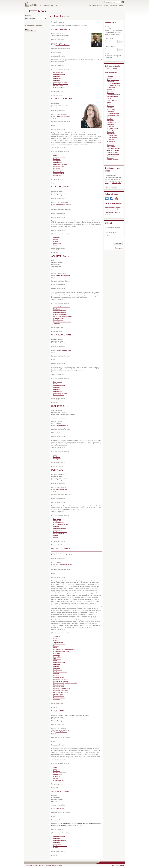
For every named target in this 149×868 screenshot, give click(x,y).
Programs (100, 6)
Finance (109, 104)
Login (108, 187)
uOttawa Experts (111, 233)
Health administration (59, 75)
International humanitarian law (62, 689)
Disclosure (110, 91)
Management (111, 124)
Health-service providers (60, 82)
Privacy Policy (50, 866)
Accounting (110, 76)
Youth (55, 245)
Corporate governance (113, 85)
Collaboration (111, 82)
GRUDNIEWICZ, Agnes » (62, 335)
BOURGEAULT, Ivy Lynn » (62, 99)
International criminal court (61, 679)
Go (120, 41)
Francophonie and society (60, 524)
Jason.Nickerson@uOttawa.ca (64, 564)
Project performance (113, 152)
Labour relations (112, 123)
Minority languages (59, 534)
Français (121, 6)
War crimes (56, 700)
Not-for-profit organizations (61, 84)
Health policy (57, 80)
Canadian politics (58, 642)
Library (94, 6)
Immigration (57, 676)
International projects (113, 115)
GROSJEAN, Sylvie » (60, 256)
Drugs (55, 648)
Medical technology (59, 320)
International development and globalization (65, 683)
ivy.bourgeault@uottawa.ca (63, 116)
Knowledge (56, 777)
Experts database (30, 18)
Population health (58, 86)
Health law (56, 666)
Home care (56, 674)
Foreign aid (56, 653)
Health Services (58, 775)
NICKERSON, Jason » (61, 549)
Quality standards (112, 156)
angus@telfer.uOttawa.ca (63, 45)
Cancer (55, 767)
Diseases (56, 646)
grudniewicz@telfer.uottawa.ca (64, 350)
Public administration (59, 88)
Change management (113, 80)
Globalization (57, 659)
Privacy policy (119, 248)
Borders (56, 640)
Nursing (56, 239)
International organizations (61, 690)
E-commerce (111, 93)
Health (55, 155)
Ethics (109, 102)
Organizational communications (62, 322)
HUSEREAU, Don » (59, 406)
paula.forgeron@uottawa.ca (63, 204)
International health (59, 166)
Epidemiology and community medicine (64, 650)
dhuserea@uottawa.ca (62, 425)
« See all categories (111, 72)
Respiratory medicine (59, 698)
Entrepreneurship (112, 100)
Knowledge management (60, 314)
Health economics (58, 78)
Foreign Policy (57, 657)
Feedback (42, 866)
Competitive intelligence (114, 84)
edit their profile (117, 183)
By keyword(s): (110, 46)
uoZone (89, 6)
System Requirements (31, 866)
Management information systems (63, 316)
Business (110, 78)
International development (61, 681)
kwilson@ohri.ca (60, 809)
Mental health (57, 168)
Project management (113, 150)
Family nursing (57, 519)
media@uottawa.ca (31, 31)
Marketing (110, 130)
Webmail (106, 6)
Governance (111, 106)
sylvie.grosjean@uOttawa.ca (63, 275)
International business (113, 113)
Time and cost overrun (113, 160)
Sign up (114, 187)
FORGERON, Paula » (60, 187)
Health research (58, 163)
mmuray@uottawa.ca (61, 489)
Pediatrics (56, 241)
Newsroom (28, 16)
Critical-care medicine (59, 644)
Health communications (60, 311)
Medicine (56, 848)
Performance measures (114, 149)
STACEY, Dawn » (59, 711)
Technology (57, 324)
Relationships (57, 243)
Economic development (114, 95)
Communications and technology (62, 307)
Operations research (113, 136)
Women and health (59, 174)
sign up (107, 183)
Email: (107, 235)
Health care (57, 77)
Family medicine (58, 382)
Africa (55, 638)
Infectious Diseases (59, 677)
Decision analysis (112, 87)
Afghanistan (57, 637)
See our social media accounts (114, 203)
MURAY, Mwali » (58, 470)
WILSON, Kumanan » (60, 791)
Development (111, 89)
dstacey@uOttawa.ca (61, 732)
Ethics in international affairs (61, 651)
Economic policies (58, 73)
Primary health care (59, 172)
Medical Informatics (59, 318)
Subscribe (118, 243)
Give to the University (118, 866)
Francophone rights (59, 523)
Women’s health (58, 176)
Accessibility (59, 866)
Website (54, 118)
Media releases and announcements (112, 229)
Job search (110, 117)
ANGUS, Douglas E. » (60, 29)
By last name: (110, 38)
